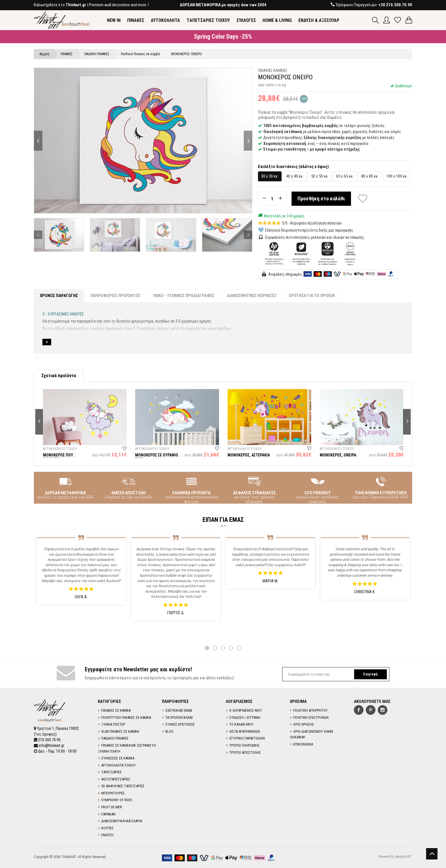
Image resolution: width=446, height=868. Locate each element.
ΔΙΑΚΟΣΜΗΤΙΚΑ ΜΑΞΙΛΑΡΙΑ (122, 821)
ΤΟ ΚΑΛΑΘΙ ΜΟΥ (241, 724)
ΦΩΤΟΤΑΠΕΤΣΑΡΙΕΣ (116, 779)
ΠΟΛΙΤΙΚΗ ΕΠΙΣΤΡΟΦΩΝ (311, 718)
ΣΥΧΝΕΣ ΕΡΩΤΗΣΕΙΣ (180, 724)
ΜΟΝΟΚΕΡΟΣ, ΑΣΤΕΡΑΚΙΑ (249, 455)
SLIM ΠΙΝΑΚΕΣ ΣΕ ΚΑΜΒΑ (120, 731)
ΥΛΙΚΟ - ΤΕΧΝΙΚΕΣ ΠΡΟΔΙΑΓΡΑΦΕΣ (184, 296)
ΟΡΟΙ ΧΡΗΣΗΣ (304, 724)
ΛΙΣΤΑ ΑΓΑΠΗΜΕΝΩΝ (245, 731)
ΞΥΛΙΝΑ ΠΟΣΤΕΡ (113, 724)
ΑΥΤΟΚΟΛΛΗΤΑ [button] (165, 20)
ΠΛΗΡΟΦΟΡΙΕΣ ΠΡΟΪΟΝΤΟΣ (115, 296)
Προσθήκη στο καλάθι (321, 199)
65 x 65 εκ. (345, 176)
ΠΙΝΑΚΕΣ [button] (136, 20)
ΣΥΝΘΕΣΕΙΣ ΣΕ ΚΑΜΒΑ (118, 758)
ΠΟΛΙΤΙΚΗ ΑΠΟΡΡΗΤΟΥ (310, 710)
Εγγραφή (370, 674)
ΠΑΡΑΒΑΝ (108, 814)
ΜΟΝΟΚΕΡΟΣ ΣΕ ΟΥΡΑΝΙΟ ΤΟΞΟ (157, 457)
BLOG (169, 731)
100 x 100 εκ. (397, 176)
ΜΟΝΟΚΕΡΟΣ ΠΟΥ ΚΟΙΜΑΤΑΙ (58, 457)
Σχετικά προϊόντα (59, 376)
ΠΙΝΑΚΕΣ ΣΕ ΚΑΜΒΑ (116, 710)
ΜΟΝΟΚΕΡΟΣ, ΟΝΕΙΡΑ (338, 455)
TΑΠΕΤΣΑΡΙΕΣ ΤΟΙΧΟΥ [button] (208, 20)
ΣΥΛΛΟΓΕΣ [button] (246, 20)
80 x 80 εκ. (370, 176)
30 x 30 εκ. (270, 176)
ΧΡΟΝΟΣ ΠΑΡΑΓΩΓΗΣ (59, 296)
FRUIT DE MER (112, 807)
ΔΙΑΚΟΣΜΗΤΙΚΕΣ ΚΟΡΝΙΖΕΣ (252, 296)
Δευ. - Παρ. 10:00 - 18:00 (55, 751)
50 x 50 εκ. (320, 176)
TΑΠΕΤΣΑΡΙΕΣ (111, 772)
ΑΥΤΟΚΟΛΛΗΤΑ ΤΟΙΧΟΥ (118, 765)
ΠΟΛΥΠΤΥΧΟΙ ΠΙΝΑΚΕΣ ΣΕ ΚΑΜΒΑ (126, 718)
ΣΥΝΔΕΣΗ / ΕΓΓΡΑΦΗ (245, 718)
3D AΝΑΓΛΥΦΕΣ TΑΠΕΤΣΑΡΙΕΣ (123, 786)
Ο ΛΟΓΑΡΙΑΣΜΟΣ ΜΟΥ (246, 710)
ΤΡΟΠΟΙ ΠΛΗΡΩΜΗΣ (244, 745)
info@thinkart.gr (49, 746)
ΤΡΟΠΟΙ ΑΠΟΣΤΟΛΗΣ (245, 752)
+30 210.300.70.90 (395, 5)
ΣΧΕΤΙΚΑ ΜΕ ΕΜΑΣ (179, 710)
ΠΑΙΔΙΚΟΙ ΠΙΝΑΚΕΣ (115, 738)
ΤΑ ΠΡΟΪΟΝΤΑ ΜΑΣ (179, 718)
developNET (404, 857)
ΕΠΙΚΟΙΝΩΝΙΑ (303, 744)
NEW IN (114, 20)
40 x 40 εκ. (295, 176)
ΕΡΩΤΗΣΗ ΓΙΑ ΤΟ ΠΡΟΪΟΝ (312, 296)
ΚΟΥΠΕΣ (107, 828)
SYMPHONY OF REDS (117, 800)
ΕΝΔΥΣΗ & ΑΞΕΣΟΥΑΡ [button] (319, 20)
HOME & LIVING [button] (277, 20)
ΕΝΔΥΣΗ (107, 835)
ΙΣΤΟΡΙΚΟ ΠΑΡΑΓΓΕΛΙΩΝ (247, 738)
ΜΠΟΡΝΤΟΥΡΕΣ (113, 793)
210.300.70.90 (47, 740)
